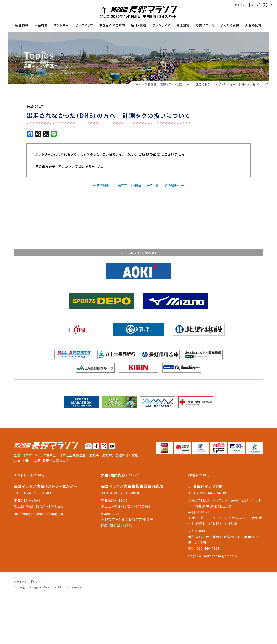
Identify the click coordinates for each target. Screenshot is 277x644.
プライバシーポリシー (27, 581)
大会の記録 (253, 25)
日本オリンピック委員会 (39, 455)
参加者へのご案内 (112, 25)
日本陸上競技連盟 (72, 455)
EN (243, 5)
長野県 (94, 455)
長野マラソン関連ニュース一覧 (138, 185)
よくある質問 (230, 25)
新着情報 (22, 25)
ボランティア (161, 25)
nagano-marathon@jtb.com (213, 556)
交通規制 (183, 25)
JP (235, 5)
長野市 (107, 455)
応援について (205, 25)
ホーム (137, 84)
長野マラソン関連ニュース (176, 84)
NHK (26, 460)
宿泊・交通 (139, 25)
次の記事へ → (174, 185)
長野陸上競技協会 (56, 460)
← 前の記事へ (103, 185)
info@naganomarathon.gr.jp (39, 513)
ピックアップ (84, 25)
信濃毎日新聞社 (127, 455)
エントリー (61, 25)
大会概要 (41, 25)
